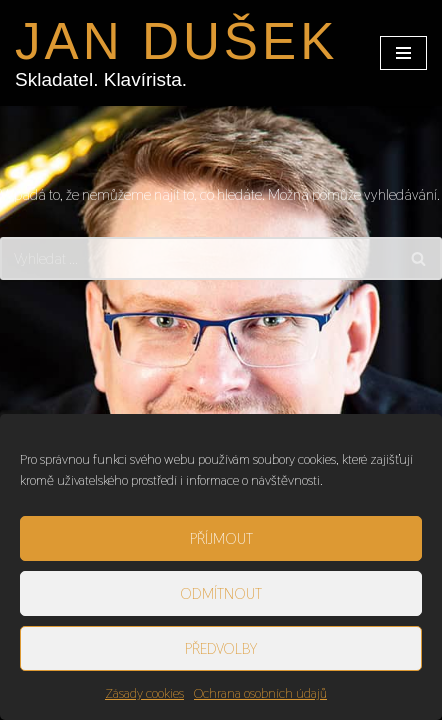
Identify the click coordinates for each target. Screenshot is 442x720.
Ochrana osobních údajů (260, 693)
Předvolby (221, 648)
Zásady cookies (144, 693)
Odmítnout (221, 593)
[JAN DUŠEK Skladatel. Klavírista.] (176, 53)
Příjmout (221, 538)
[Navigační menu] (403, 53)
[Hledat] (198, 258)
